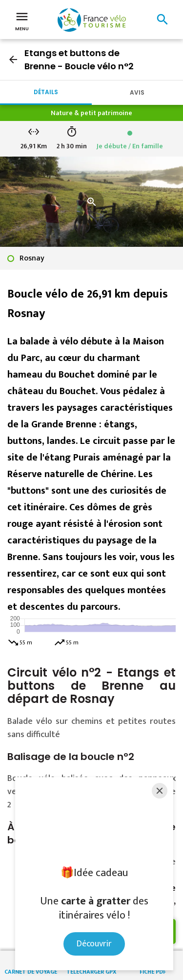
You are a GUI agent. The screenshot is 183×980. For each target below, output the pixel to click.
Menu (22, 20)
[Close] (160, 791)
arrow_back (13, 60)
